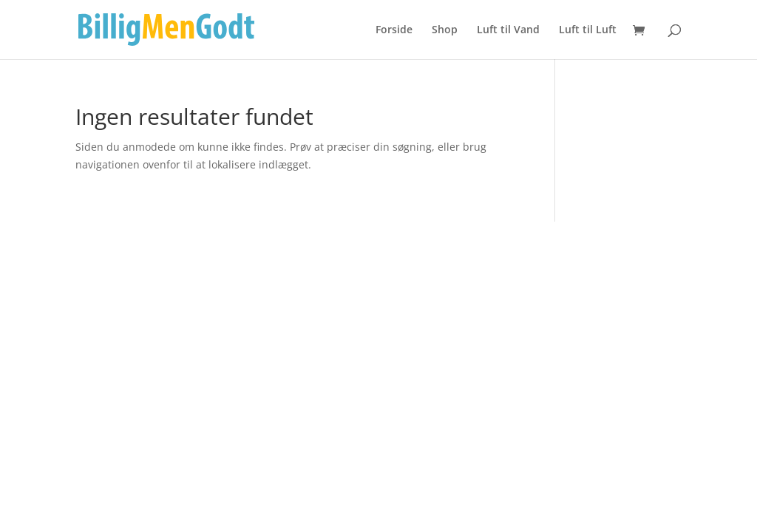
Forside (394, 30)
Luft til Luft (588, 30)
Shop (445, 30)
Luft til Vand (508, 30)
